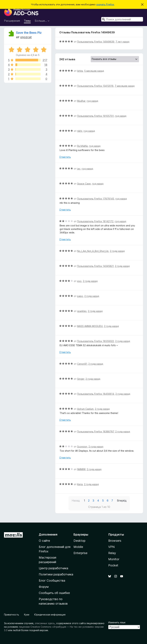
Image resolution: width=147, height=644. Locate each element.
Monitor (114, 559)
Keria (80, 484)
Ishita (80, 71)
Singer (81, 379)
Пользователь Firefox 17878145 (96, 199)
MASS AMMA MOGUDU (90, 326)
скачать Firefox (105, 4)
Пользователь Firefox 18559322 (96, 341)
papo (80, 296)
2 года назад (117, 251)
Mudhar (81, 101)
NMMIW (81, 469)
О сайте (44, 541)
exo (79, 281)
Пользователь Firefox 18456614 (96, 394)
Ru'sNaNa (82, 146)
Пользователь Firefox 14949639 (96, 42)
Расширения (12, 21)
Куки (27, 615)
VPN (111, 547)
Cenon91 (82, 364)
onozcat (26, 37)
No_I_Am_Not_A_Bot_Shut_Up (93, 251)
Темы (27, 21)
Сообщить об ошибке (54, 593)
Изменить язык (117, 622)
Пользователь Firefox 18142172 (95, 221)
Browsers (115, 541)
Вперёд (122, 501)
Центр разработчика (53, 568)
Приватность (12, 615)
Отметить (65, 157)
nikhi (80, 131)
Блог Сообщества (52, 581)
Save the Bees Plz (29, 33)
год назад (92, 101)
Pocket (113, 565)
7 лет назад (122, 42)
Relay (112, 553)
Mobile (78, 547)
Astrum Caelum (85, 409)
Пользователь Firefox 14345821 (95, 266)
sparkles (82, 311)
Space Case (84, 184)
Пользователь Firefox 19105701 (95, 116)
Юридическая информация (50, 615)
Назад (76, 501)
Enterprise (80, 553)
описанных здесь (45, 623)
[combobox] (122, 19)
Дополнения (48, 534)
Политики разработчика (56, 574)
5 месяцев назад (94, 71)
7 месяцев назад (125, 86)
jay (79, 169)
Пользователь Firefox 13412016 (95, 86)
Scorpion (82, 447)
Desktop (79, 541)
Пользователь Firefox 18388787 (96, 432)
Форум (44, 587)
